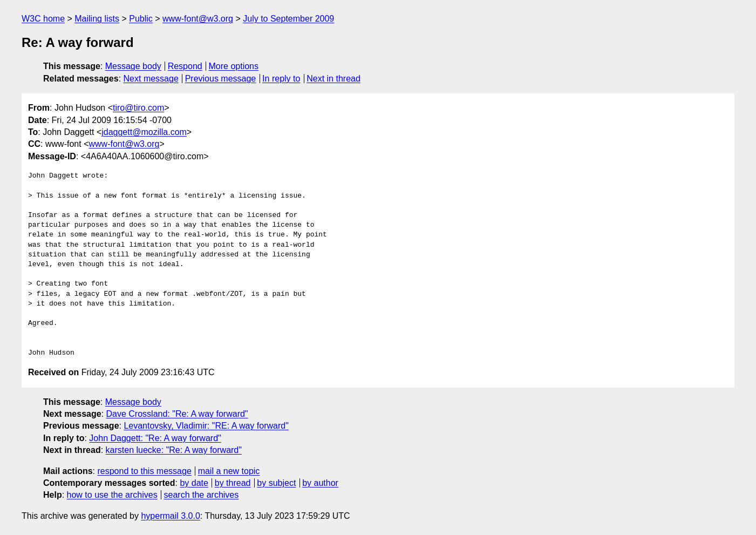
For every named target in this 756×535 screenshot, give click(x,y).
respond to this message (144, 471)
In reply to (281, 79)
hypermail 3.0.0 (170, 516)
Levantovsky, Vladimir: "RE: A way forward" (206, 426)
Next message (151, 79)
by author (320, 483)
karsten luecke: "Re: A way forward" (174, 450)
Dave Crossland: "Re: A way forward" (177, 414)
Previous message (221, 79)
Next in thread (333, 79)
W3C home (43, 19)
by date (194, 483)
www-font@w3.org (198, 19)
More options (234, 66)
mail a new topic (229, 471)
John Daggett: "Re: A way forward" (155, 438)
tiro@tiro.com (138, 108)
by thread (233, 483)
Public (141, 19)
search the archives (202, 495)
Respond (185, 66)
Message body (133, 66)
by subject (276, 483)
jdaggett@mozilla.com (144, 132)
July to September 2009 (288, 19)
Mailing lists (97, 19)
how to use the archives (112, 495)
